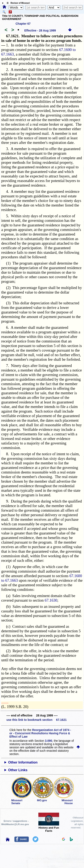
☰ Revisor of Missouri (17, 3)
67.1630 (51, 600)
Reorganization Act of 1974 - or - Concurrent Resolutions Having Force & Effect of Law (40, 733)
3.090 (49, 741)
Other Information (23, 762)
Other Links (18, 770)
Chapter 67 (23, 24)
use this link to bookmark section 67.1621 (37, 720)
